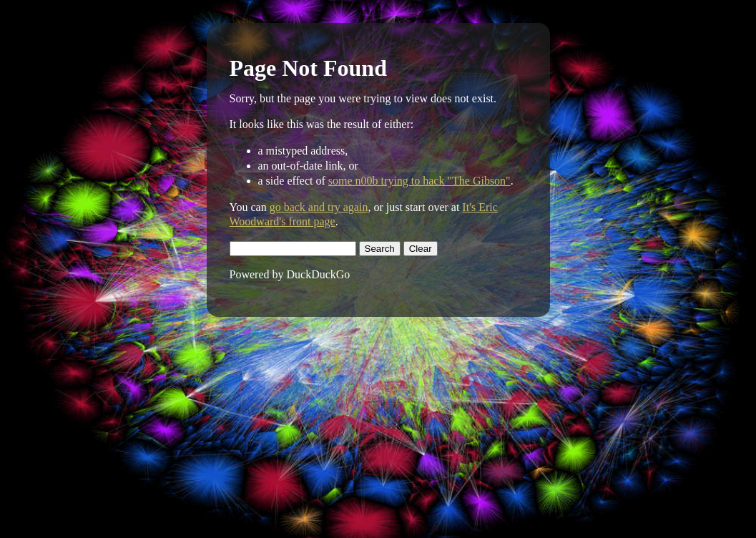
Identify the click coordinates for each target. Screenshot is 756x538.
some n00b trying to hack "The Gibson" (419, 181)
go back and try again (319, 207)
